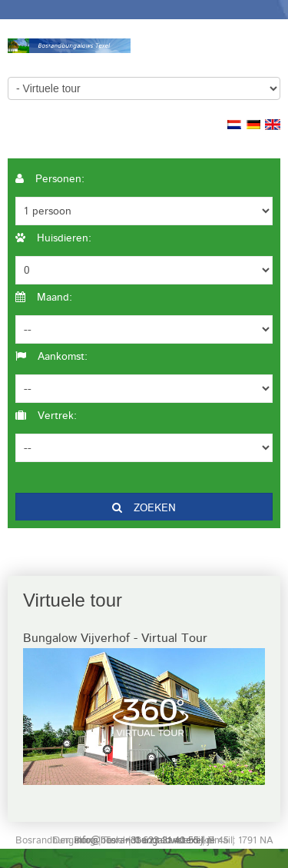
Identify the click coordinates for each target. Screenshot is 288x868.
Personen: (50, 179)
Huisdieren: (53, 238)
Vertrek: (46, 416)
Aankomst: (51, 357)
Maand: (44, 298)
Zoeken (144, 508)
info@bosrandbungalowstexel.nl (144, 841)
